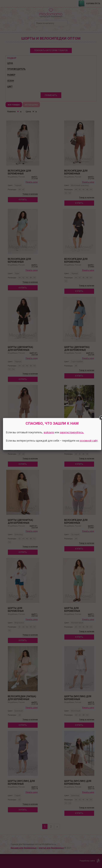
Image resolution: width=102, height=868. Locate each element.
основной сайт (89, 441)
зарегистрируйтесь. (72, 432)
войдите (49, 432)
